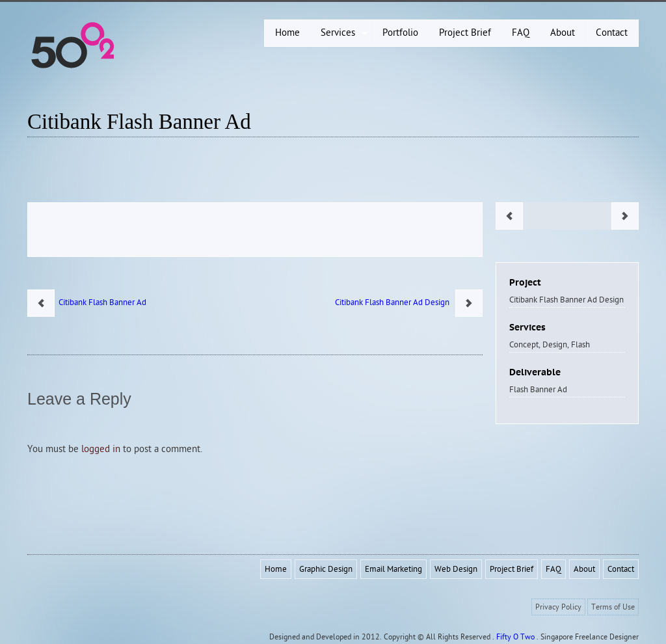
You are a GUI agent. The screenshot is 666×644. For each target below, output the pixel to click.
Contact (621, 569)
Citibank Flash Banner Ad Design (395, 302)
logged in (101, 449)
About (584, 569)
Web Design (456, 569)
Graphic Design (326, 569)
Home (276, 569)
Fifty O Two (515, 637)
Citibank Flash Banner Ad (139, 122)
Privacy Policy (558, 607)
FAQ (553, 569)
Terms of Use (613, 607)
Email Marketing (393, 569)
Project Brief (512, 569)
